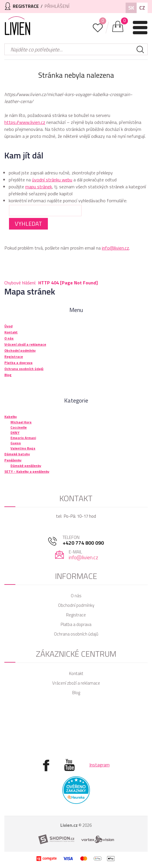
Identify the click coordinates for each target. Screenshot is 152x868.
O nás (76, 596)
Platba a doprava (76, 624)
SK (131, 8)
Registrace (76, 615)
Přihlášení (57, 6)
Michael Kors (21, 422)
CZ (142, 8)
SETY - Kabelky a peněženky (27, 471)
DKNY (15, 433)
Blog (76, 693)
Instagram (99, 765)
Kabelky (11, 417)
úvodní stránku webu (52, 180)
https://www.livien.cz (25, 122)
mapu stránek (39, 187)
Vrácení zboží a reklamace (76, 683)
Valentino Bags (23, 448)
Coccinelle (19, 427)
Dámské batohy (17, 454)
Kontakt (76, 673)
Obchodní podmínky (76, 605)
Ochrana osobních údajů (76, 634)
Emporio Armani (23, 438)
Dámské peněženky (26, 466)
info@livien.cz (115, 248)
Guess (16, 443)
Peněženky (13, 460)
